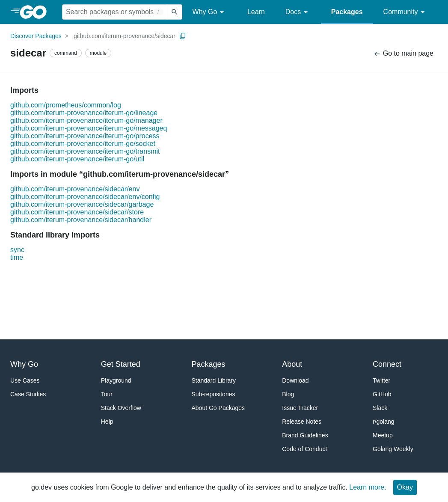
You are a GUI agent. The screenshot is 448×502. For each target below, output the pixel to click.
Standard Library (214, 380)
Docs (298, 12)
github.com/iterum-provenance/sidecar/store (77, 212)
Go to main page (403, 54)
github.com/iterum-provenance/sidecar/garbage (82, 204)
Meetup (383, 435)
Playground (116, 380)
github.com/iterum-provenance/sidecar (125, 36)
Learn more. (368, 487)
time (17, 257)
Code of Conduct (304, 449)
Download (295, 380)
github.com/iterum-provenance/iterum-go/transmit (85, 151)
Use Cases (25, 380)
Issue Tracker (300, 408)
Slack (380, 408)
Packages (347, 12)
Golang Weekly (393, 449)
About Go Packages (218, 408)
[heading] (36, 12)
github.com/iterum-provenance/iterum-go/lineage (84, 113)
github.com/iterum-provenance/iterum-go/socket (83, 144)
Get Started (121, 364)
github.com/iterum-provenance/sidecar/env (75, 189)
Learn (256, 12)
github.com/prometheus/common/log (66, 105)
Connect (387, 364)
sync (17, 250)
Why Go (210, 12)
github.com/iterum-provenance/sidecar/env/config (85, 197)
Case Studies (28, 394)
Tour (107, 394)
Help (107, 422)
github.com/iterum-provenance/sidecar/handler (81, 220)
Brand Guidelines (305, 435)
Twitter (381, 380)
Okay (405, 487)
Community (405, 12)
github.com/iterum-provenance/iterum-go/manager (86, 120)
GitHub (382, 394)
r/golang (384, 422)
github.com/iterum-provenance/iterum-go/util (77, 159)
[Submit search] (175, 12)
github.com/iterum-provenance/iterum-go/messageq (89, 128)
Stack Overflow (121, 408)
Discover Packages (36, 36)
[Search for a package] (115, 12)
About (292, 364)
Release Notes (302, 422)
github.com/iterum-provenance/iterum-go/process (85, 136)
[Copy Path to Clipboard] (183, 36)
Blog (288, 394)
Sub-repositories (214, 394)
